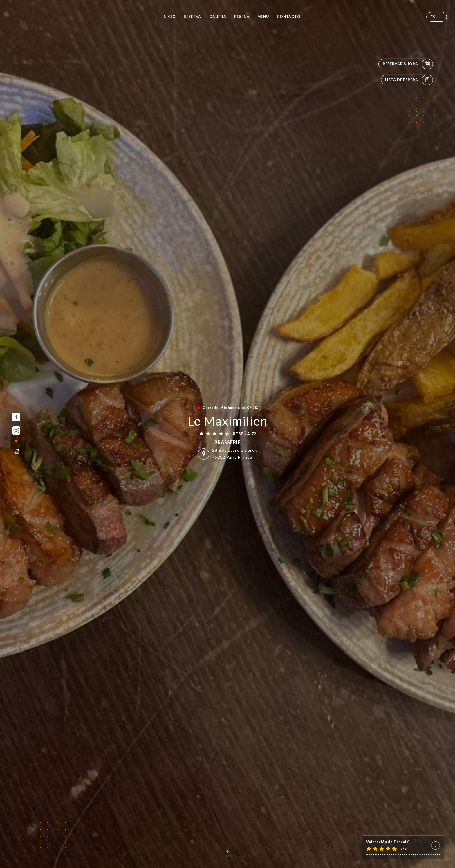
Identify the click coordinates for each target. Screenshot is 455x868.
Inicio (169, 17)
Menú (263, 17)
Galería (218, 17)
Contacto (289, 17)
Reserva (192, 17)
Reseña (242, 17)
